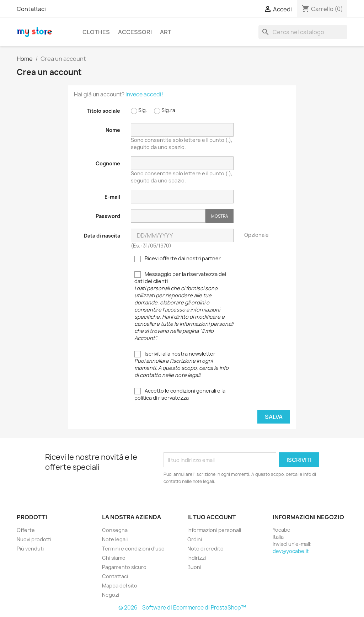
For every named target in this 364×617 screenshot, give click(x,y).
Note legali (115, 539)
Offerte (26, 530)
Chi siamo (114, 558)
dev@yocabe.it (291, 551)
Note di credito (205, 549)
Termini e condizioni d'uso (133, 549)
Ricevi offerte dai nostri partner (178, 259)
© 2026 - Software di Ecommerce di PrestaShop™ (182, 608)
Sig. (139, 110)
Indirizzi (197, 558)
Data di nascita (102, 236)
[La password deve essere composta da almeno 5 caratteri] (168, 216)
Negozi (111, 595)
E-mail (112, 197)
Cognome (108, 163)
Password (108, 216)
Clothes (96, 32)
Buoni (194, 567)
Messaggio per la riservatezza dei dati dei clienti (184, 306)
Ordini (195, 539)
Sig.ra (165, 110)
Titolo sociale (103, 111)
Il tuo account (212, 517)
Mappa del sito (120, 586)
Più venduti (30, 549)
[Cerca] (303, 32)
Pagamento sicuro (124, 567)
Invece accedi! (144, 94)
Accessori (135, 32)
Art (166, 32)
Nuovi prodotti (34, 539)
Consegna (115, 530)
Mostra (220, 216)
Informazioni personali (214, 530)
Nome (113, 130)
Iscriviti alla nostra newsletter (181, 364)
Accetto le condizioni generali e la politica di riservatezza (180, 394)
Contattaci (31, 9)
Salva (274, 417)
